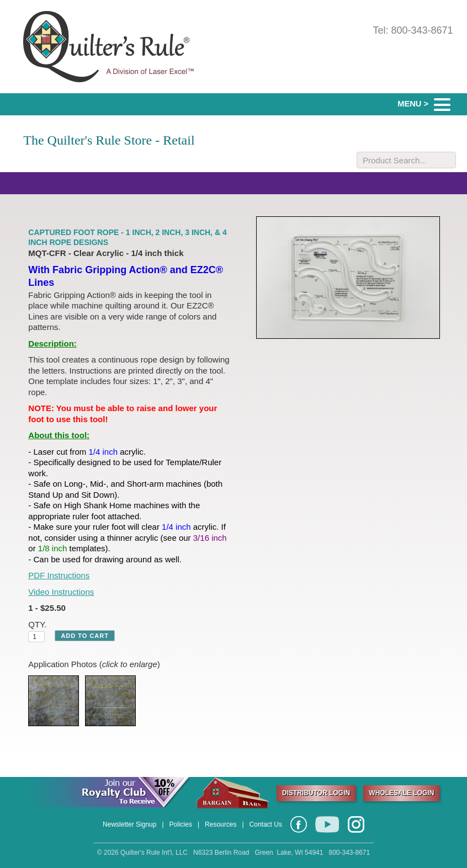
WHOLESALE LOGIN (401, 793)
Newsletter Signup (129, 824)
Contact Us (266, 824)
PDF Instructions (59, 575)
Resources (221, 824)
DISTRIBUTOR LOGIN (316, 793)
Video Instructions (61, 592)
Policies (181, 824)
